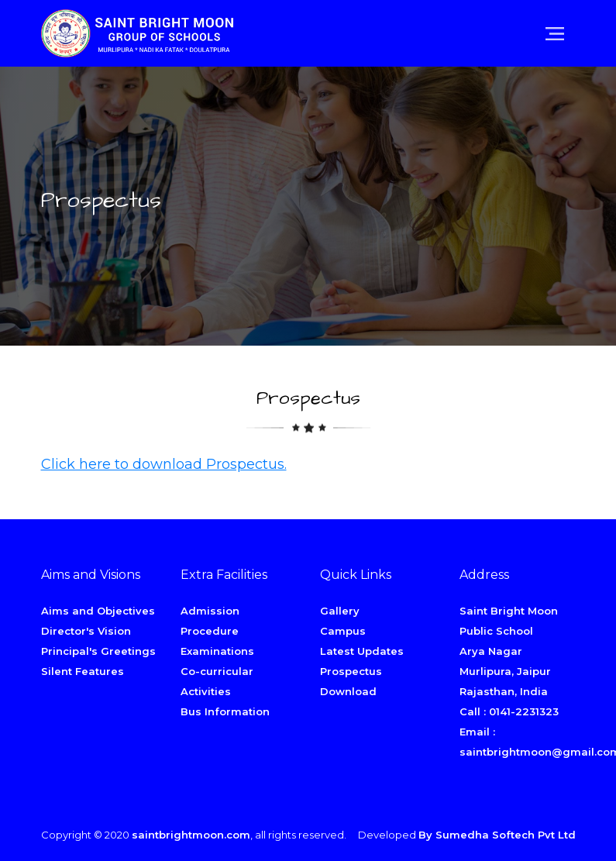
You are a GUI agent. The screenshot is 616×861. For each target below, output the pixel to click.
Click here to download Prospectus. (164, 464)
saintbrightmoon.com (191, 835)
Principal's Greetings (98, 651)
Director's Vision (86, 631)
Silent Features (83, 671)
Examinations (217, 651)
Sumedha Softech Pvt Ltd (506, 835)
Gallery (340, 611)
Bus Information (225, 711)
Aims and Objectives (98, 611)
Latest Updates (362, 651)
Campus (343, 631)
